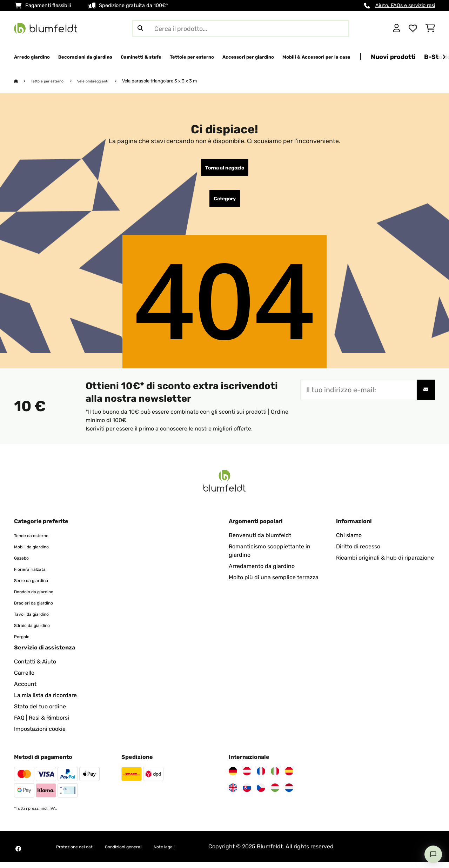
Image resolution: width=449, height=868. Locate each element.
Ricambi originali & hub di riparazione (385, 564)
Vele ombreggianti (104, 81)
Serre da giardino (37, 586)
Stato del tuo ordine (40, 712)
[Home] (23, 81)
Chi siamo (349, 541)
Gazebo (24, 564)
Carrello (24, 679)
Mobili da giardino (37, 552)
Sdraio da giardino (38, 631)
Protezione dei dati (81, 852)
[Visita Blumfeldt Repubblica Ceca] (261, 794)
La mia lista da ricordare (45, 701)
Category (225, 203)
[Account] (397, 28)
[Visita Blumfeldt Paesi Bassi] (289, 794)
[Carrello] (430, 28)
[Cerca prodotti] (241, 28)
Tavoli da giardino (37, 620)
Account (25, 690)
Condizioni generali (142, 852)
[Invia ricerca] (140, 28)
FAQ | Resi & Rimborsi (42, 724)
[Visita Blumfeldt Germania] (233, 777)
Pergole (24, 642)
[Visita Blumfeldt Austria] (247, 777)
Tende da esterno (37, 541)
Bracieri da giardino (40, 609)
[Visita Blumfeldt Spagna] (289, 777)
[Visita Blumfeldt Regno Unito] (233, 794)
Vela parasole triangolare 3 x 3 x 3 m (173, 81)
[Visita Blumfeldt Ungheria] (275, 794)
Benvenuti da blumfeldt (260, 541)
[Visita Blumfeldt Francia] (261, 777)
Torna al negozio (225, 169)
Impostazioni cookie (40, 735)
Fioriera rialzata (34, 575)
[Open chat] (433, 854)
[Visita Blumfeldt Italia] (275, 777)
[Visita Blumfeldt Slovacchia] (247, 794)
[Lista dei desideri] (413, 28)
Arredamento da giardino (262, 572)
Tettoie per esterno (52, 81)
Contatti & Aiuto (35, 667)
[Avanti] (444, 57)
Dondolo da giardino (41, 597)
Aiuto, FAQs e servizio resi (405, 5)
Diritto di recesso (358, 552)
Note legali (192, 852)
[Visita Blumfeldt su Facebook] (18, 855)
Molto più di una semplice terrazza (274, 583)
